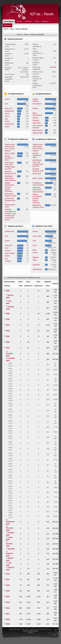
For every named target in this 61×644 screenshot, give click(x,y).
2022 (8, 331)
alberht (7, 127)
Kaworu (7, 99)
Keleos (7, 121)
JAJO (7, 248)
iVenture (30, 633)
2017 (8, 580)
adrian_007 (9, 108)
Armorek (8, 251)
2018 (8, 574)
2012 (8, 608)
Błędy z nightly (10, 153)
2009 (8, 624)
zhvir (6, 104)
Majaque (36, 257)
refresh (7, 114)
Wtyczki (35, 118)
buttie (35, 250)
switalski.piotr (9, 111)
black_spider (37, 236)
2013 (8, 602)
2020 (8, 342)
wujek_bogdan (10, 253)
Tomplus (8, 261)
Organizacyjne (38, 133)
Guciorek (53, 67)
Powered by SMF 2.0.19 (17, 629)
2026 (8, 291)
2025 (8, 314)
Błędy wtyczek (38, 130)
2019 (8, 348)
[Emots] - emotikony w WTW (9, 158)
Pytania (35, 108)
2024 (8, 319)
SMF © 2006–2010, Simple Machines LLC (39, 629)
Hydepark (36, 120)
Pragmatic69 (9, 124)
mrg (6, 119)
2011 (8, 614)
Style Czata (37, 123)
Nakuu (35, 260)
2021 (8, 336)
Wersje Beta (37, 174)
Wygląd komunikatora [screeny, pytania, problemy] (9, 187)
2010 (8, 619)
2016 (8, 585)
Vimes (7, 116)
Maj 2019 (11, 549)
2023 (8, 325)
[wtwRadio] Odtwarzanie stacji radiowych (10, 178)
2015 (8, 591)
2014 (8, 597)
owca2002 (36, 265)
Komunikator (37, 104)
